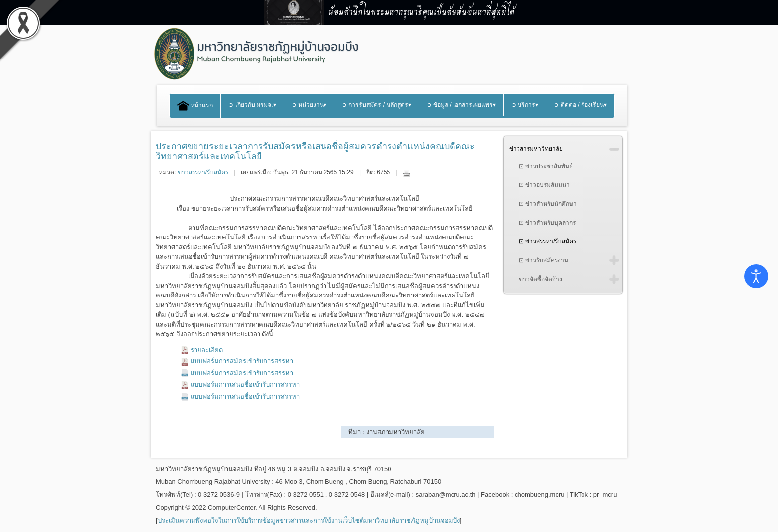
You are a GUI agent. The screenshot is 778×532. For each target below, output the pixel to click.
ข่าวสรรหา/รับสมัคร (203, 172)
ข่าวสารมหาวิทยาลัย (536, 149)
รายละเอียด (207, 350)
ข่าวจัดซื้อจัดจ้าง (541, 279)
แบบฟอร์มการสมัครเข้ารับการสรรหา (242, 361)
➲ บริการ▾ (525, 105)
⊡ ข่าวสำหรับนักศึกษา (548, 204)
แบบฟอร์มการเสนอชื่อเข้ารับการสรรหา (245, 384)
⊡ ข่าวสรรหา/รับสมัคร (548, 241)
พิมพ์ (406, 173)
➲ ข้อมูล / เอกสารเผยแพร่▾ (461, 105)
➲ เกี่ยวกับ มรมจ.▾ (252, 105)
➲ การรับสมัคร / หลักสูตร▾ (377, 105)
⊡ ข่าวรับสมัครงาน (544, 260)
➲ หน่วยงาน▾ (309, 105)
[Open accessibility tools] (756, 276)
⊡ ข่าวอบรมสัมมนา (544, 185)
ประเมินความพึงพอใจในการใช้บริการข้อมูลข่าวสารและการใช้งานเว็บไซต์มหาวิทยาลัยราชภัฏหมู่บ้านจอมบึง (309, 520)
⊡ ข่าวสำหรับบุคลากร (547, 223)
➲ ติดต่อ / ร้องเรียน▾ (580, 105)
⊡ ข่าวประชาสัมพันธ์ (546, 166)
